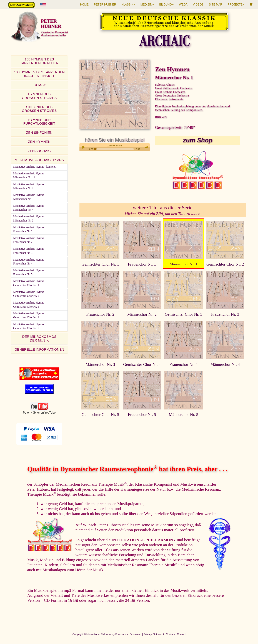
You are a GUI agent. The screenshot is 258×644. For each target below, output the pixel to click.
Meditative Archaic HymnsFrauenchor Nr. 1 (29, 229)
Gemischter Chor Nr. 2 (225, 264)
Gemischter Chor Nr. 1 (100, 264)
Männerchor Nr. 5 (183, 414)
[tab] (39, 61)
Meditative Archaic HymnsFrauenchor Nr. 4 (29, 262)
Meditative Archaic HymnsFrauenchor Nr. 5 (29, 272)
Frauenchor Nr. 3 (225, 314)
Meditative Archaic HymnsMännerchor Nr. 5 (29, 218)
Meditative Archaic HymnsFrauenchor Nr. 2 (29, 240)
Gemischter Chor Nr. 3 (184, 314)
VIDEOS (198, 5)
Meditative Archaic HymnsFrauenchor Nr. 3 (29, 251)
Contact (181, 634)
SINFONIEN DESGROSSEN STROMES (39, 109)
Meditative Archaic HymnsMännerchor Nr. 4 (29, 208)
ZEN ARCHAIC (39, 151)
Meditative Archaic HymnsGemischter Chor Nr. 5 (29, 326)
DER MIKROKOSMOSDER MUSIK (39, 338)
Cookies (170, 634)
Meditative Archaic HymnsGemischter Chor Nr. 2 (29, 294)
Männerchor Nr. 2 (142, 314)
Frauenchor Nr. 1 (142, 264)
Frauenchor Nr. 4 (183, 364)
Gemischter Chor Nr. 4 (142, 364)
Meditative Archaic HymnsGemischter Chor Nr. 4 (29, 315)
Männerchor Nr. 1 (184, 264)
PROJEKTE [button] (236, 5)
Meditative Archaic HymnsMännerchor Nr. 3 (29, 197)
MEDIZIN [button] (147, 5)
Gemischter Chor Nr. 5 (100, 414)
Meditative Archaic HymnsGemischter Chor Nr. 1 (29, 283)
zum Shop (198, 140)
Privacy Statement (154, 634)
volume (146, 147)
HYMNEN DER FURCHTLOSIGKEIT (39, 122)
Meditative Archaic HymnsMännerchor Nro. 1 (29, 175)
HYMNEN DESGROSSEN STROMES (39, 96)
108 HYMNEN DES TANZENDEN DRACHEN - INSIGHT (39, 74)
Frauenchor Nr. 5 (142, 414)
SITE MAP (216, 5)
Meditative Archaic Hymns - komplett (35, 167)
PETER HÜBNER (105, 5)
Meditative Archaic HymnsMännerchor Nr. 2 (29, 186)
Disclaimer (136, 634)
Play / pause (83, 147)
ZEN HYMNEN (39, 142)
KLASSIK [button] (128, 5)
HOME (84, 5)
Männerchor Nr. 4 (225, 364)
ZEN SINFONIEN (39, 133)
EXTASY (39, 85)
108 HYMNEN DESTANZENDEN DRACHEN (39, 61)
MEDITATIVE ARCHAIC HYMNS (39, 160)
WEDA (183, 5)
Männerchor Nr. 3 (100, 364)
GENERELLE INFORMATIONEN (39, 349)
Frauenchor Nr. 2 (100, 314)
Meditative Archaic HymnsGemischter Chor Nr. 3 (29, 305)
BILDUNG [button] (166, 5)
